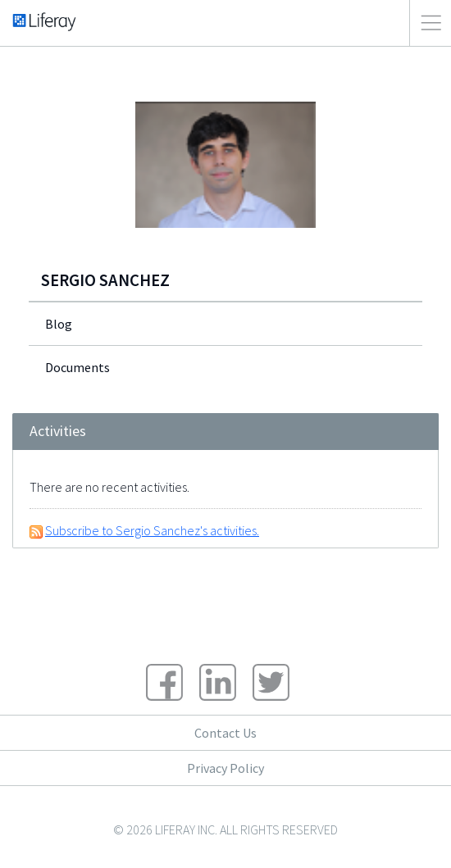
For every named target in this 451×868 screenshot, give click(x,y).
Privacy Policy (225, 768)
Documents (77, 367)
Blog (59, 324)
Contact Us (225, 733)
